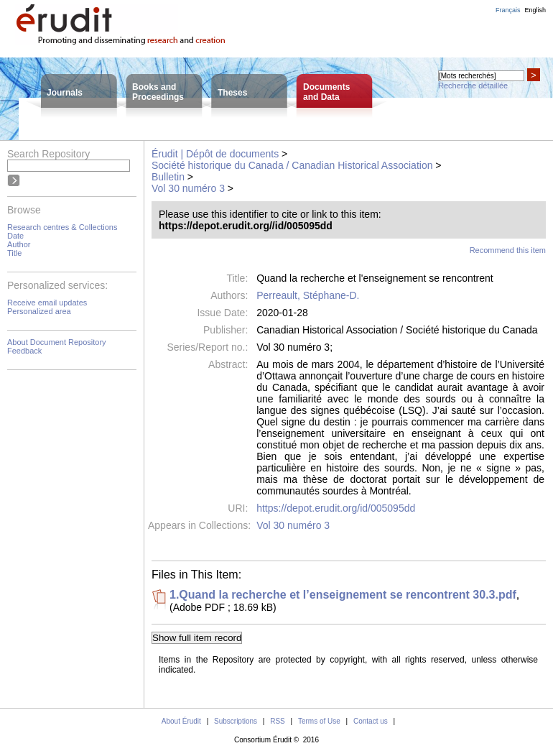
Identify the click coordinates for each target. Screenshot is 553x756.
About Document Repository (57, 342)
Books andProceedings (158, 92)
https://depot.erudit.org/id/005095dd (336, 508)
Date (15, 236)
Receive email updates (47, 303)
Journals (65, 93)
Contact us (371, 721)
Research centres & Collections (62, 227)
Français (508, 10)
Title (14, 253)
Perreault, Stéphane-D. (308, 295)
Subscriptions (236, 721)
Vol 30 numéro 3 (188, 188)
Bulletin (168, 177)
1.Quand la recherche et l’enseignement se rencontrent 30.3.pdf (343, 595)
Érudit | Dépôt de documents (215, 154)
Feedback (24, 351)
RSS (278, 721)
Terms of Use (319, 721)
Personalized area (39, 311)
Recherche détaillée (473, 86)
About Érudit (181, 721)
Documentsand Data (326, 92)
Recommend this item (508, 250)
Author (19, 244)
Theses (232, 93)
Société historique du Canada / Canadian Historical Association (292, 165)
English (535, 10)
